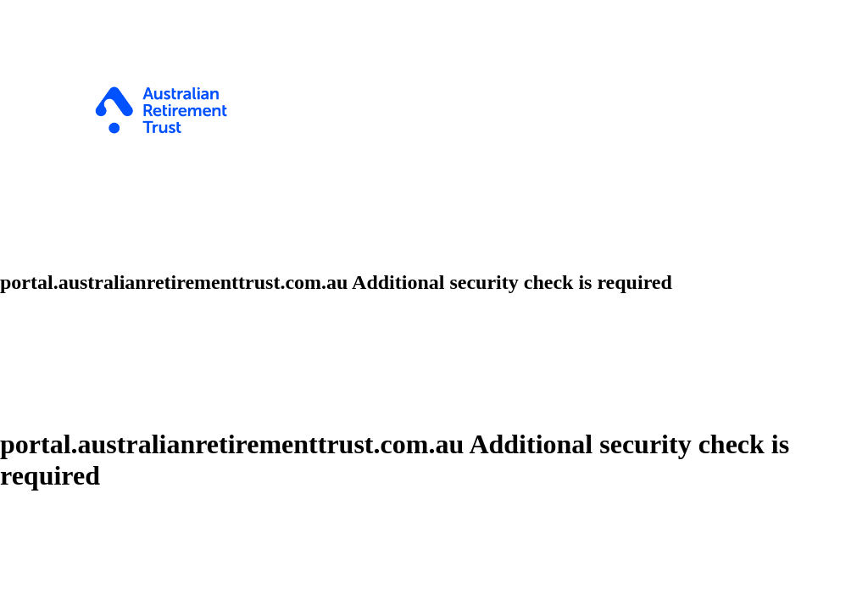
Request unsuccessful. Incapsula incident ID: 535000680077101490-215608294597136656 (434, 305)
